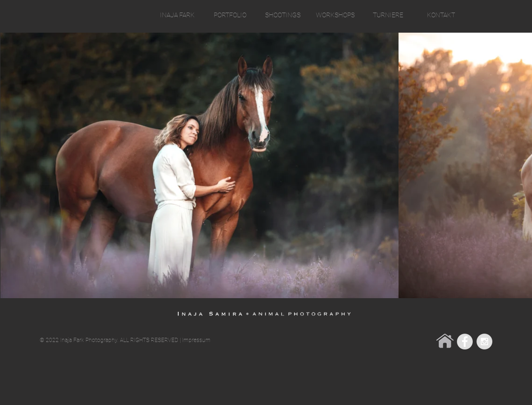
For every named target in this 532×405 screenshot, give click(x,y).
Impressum (196, 340)
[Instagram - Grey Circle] (484, 342)
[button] (230, 15)
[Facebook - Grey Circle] (465, 342)
